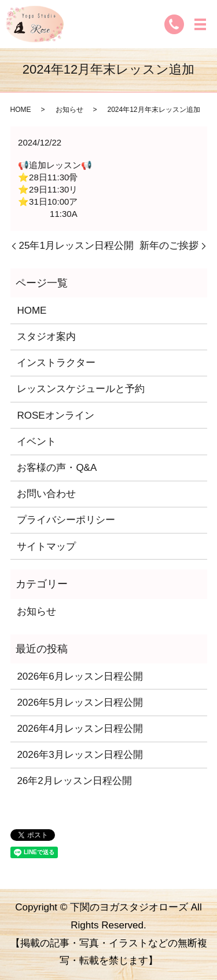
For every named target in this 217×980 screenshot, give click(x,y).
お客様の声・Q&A (57, 468)
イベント (36, 442)
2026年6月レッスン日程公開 (80, 676)
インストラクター (56, 363)
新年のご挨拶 (169, 246)
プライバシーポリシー (66, 520)
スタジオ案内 (46, 337)
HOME (21, 110)
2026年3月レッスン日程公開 (80, 755)
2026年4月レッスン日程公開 (80, 729)
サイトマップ (46, 547)
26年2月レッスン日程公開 (74, 781)
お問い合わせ (46, 494)
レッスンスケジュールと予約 (81, 389)
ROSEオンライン (55, 415)
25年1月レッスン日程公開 (76, 246)
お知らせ (69, 110)
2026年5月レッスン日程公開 (80, 703)
